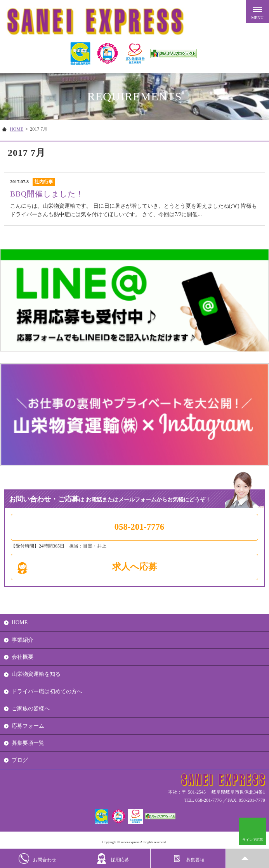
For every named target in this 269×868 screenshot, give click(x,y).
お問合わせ (37, 859)
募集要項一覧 (28, 743)
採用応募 (113, 859)
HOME (16, 129)
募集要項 (188, 859)
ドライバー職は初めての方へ (47, 691)
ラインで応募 (253, 840)
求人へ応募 (135, 567)
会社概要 (23, 657)
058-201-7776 (139, 527)
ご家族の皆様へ (31, 709)
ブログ (20, 760)
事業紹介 (23, 640)
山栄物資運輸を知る (36, 674)
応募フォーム (28, 726)
